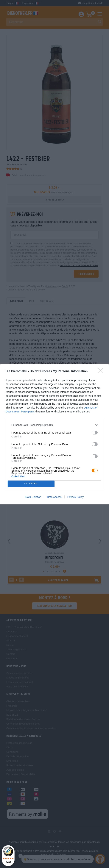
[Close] (102, 371)
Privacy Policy (75, 497)
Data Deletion (33, 497)
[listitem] (54, 425)
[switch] (95, 433)
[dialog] (54, 434)
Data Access (54, 497)
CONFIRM (31, 483)
